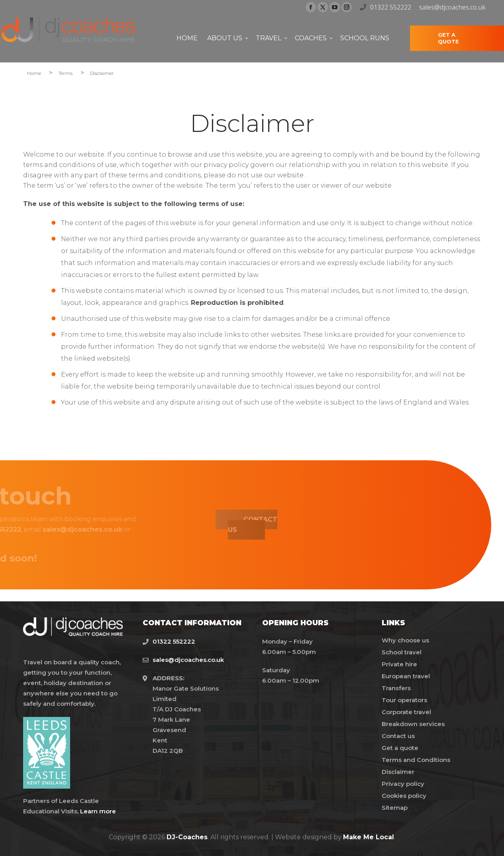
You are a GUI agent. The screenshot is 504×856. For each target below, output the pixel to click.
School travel (402, 652)
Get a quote (400, 748)
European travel (406, 676)
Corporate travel (406, 712)
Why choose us (405, 640)
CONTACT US (181, 525)
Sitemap (395, 808)
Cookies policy (404, 796)
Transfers (396, 688)
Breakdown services (413, 724)
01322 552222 (391, 7)
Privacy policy (403, 784)
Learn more (98, 811)
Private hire (399, 664)
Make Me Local (369, 837)
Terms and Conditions (416, 760)
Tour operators (404, 700)
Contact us (398, 736)
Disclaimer (398, 772)
